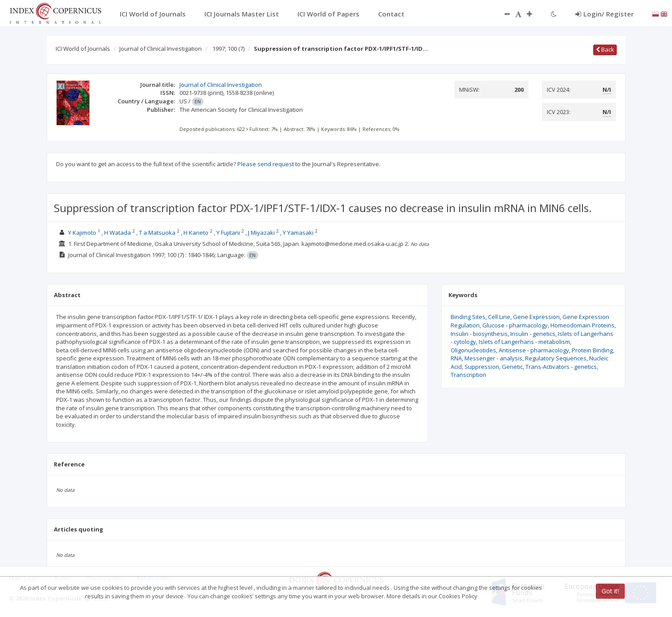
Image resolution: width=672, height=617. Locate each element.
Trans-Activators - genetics (561, 367)
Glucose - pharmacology (515, 325)
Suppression (482, 367)
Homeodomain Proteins (582, 325)
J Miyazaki (261, 233)
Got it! (610, 591)
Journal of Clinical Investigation (161, 49)
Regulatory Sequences (556, 358)
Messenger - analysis (493, 358)
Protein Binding (592, 350)
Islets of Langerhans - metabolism (524, 342)
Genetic (512, 367)
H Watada (118, 233)
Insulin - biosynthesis (479, 334)
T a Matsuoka (157, 233)
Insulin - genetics (533, 334)
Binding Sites (468, 317)
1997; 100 (228, 49)
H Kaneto (196, 233)
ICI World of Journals (83, 49)
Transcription (468, 375)
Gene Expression (536, 317)
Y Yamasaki (298, 233)
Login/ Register (605, 14)
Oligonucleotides (473, 350)
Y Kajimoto (82, 233)
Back (605, 49)
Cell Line (499, 317)
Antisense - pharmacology (534, 350)
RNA (456, 358)
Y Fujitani (228, 233)
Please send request (266, 164)
